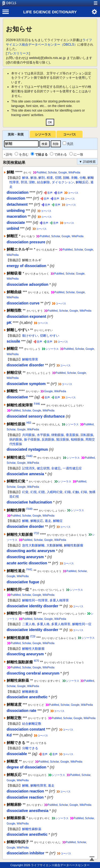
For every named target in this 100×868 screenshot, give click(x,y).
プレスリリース (18, 53)
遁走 (48, 521)
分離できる (30, 748)
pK (9, 323)
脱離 (66, 178)
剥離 (74, 178)
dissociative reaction (25, 797)
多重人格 (43, 624)
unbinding (16, 211)
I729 (33, 637)
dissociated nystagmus (27, 449)
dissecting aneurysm (25, 557)
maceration (17, 216)
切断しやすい (50, 336)
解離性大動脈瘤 (33, 649)
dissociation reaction (25, 791)
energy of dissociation (27, 266)
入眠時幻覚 (55, 492)
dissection (16, 198)
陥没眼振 (63, 439)
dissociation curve (23, 303)
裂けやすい (30, 336)
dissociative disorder (25, 365)
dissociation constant (26, 729)
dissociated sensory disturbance (36, 416)
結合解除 (43, 182)
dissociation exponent (26, 316)
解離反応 (82, 182)
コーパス (70, 134)
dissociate (16, 223)
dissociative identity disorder (33, 606)
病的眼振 (16, 439)
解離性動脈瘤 (74, 545)
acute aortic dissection (27, 563)
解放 (34, 178)
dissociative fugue (23, 582)
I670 (36, 661)
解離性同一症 (82, 624)
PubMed (41, 173)
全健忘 (56, 468)
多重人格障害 (59, 600)
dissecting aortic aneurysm (31, 551)
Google (63, 173)
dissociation (18, 192)
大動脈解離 (54, 545)
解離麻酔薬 (30, 692)
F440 (29, 456)
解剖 (42, 178)
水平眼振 (43, 435)
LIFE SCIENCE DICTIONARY (50, 12)
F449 (29, 509)
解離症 (58, 521)
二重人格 (29, 624)
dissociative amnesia (25, 474)
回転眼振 (87, 435)
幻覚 (25, 492)
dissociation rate (21, 711)
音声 (50, 193)
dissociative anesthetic (27, 697)
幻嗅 (68, 492)
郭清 (24, 182)
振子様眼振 (32, 439)
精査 (50, 178)
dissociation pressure (26, 242)
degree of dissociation (27, 767)
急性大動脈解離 (33, 545)
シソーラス (43, 134)
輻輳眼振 (77, 439)
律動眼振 (58, 435)
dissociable (17, 754)
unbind (13, 228)
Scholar (52, 173)
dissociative (17, 397)
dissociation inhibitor (26, 853)
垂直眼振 (72, 435)
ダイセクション (63, 182)
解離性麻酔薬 (32, 829)
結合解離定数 (32, 724)
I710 (36, 533)
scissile (13, 341)
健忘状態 (43, 468)
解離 (25, 521)
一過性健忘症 (72, 468)
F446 (37, 404)
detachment (17, 204)
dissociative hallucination (29, 502)
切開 (58, 178)
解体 (25, 178)
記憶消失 (29, 468)
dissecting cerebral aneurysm (33, 673)
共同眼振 (29, 435)
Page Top (92, 859)
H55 (29, 423)
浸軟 (32, 182)
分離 (83, 178)
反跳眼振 (48, 439)
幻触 (76, 492)
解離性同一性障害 (35, 600)
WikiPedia (74, 173)
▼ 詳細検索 (87, 162)
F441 (29, 570)
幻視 (34, 492)
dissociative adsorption (27, 284)
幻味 (84, 492)
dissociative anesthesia (27, 811)
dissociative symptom (26, 384)
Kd (9, 735)
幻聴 (42, 492)
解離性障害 (30, 359)
